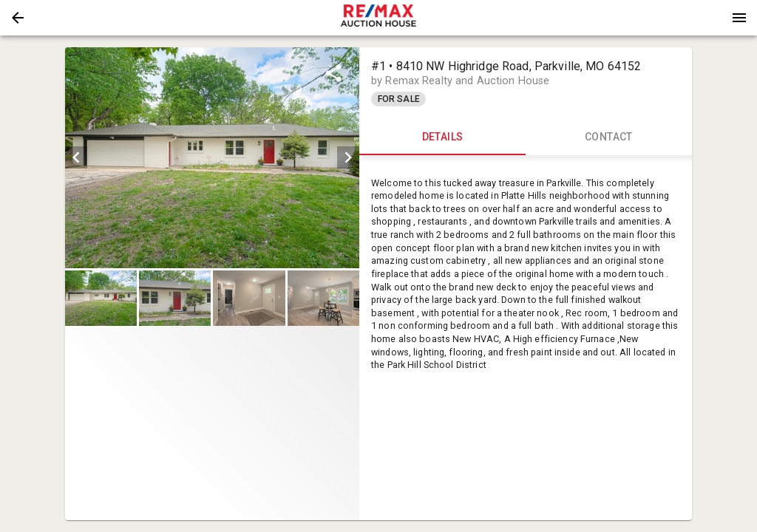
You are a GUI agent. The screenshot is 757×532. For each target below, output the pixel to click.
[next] (348, 157)
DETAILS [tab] (442, 137)
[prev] (76, 157)
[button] (18, 18)
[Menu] (739, 18)
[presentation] (378, 18)
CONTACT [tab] (609, 137)
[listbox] (212, 158)
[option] (212, 158)
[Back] (18, 18)
